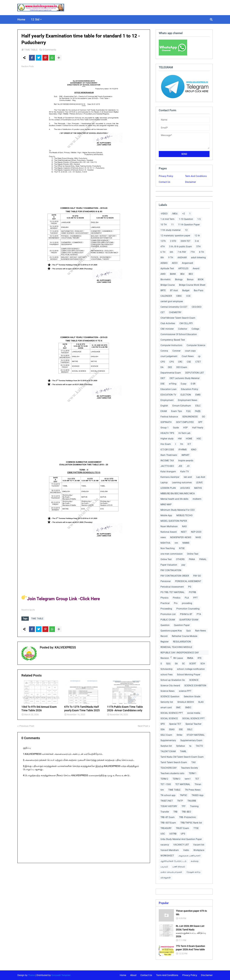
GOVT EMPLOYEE (185, 422)
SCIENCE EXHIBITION (195, 686)
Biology (179, 279)
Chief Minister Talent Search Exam (178, 318)
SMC (178, 708)
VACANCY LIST (181, 845)
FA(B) (198, 411)
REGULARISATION (182, 642)
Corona (164, 351)
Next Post (143, 725)
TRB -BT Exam (168, 817)
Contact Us (164, 182)
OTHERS (180, 559)
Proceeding (166, 609)
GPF (200, 422)
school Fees (167, 675)
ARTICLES (183, 269)
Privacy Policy (166, 176)
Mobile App (166, 515)
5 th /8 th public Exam (181, 247)
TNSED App (198, 795)
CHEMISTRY (175, 312)
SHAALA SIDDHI (186, 702)
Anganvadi (187, 263)
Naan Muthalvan (169, 526)
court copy (190, 351)
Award (196, 269)
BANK (173, 274)
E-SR (193, 384)
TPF (184, 806)
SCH (203, 664)
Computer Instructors (171, 345)
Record (164, 636)
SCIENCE (194, 680)
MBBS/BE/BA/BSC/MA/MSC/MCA (178, 494)
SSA (163, 729)
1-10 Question (186, 219)
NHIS (198, 537)
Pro (176, 603)
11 (172, 225)
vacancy (165, 845)
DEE (170, 367)
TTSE (196, 828)
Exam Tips (176, 411)
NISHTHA (165, 543)
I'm (182, 444)
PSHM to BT (186, 614)
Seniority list (167, 702)
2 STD (173, 241)
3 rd (197, 241)
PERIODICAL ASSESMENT (188, 581)
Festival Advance (169, 417)
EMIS (198, 395)
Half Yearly (198, 428)
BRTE (163, 290)
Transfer (165, 812)
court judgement (169, 356)
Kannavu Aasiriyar (170, 477)
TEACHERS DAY (169, 768)
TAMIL (183, 751)
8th (162, 258)
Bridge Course (168, 285)
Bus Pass (199, 290)
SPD (163, 724)
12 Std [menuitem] (35, 19)
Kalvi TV (185, 472)
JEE (180, 466)
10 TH (164, 225)
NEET (184, 532)
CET (163, 312)
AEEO (175, 263)
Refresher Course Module (185, 636)
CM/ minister (167, 329)
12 (186, 230)
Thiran (198, 784)
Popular (164, 903)
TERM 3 (176, 779)
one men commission (172, 554)
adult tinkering (198, 258)
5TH (198, 247)
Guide (176, 428)
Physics (164, 598)
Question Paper (182, 625)
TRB (175, 812)
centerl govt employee (172, 301)
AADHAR (182, 258)
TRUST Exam (182, 828)
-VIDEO (164, 214)
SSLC (190, 729)
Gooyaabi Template (61, 975)
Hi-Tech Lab (184, 433)
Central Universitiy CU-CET (174, 307)
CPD (163, 362)
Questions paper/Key (171, 631)
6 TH (163, 252)
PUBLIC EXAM (168, 620)
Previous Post (27, 725)
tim (162, 790)
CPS (172, 362)
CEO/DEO (197, 307)
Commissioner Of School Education (179, 334)
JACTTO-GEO (167, 466)
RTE (200, 658)
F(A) (188, 411)
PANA (192, 559)
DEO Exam (182, 367)
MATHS (198, 488)
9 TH (171, 258)
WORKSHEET (167, 856)
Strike (179, 735)
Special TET (175, 724)
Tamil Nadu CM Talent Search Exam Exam (182, 757)
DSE (163, 384)
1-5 (199, 219)
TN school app (168, 795)
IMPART (185, 455)
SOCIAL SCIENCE (169, 718)
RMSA (190, 658)
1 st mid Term (167, 219)
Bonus (190, 279)
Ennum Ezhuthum (182, 406)
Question (165, 625)
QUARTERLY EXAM (189, 620)
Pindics (177, 598)
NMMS (186, 543)
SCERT (193, 664)
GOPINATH (166, 422)
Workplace (199, 850)
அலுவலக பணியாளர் (189, 856)
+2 (184, 214)
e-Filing (173, 384)
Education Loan (169, 389)
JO (188, 466)
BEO (191, 274)
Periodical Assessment (172, 587)
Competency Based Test (173, 340)
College (195, 329)
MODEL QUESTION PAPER (174, 521)
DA (162, 367)
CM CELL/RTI (186, 323)
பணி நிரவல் (179, 867)
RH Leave (178, 658)
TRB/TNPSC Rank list (191, 823)
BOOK (201, 279)
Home (123, 975)
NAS (184, 526)
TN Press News (193, 790)
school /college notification (191, 669)
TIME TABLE (31, 50)
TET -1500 (166, 784)
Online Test (166, 559)
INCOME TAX (167, 461)
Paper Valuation (169, 565)
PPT (195, 598)
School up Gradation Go (173, 680)
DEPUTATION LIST (195, 373)
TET (197, 779)
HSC (199, 439)
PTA (199, 614)
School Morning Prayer (189, 675)
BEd (182, 274)
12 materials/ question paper (175, 236)
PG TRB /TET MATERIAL (172, 592)
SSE (181, 729)
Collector (183, 329)
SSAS (172, 729)
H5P (185, 428)
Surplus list (166, 746)
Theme (31, 975)
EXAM (164, 411)
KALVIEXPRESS (65, 646)
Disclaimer (190, 182)
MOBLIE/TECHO (184, 515)
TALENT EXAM (168, 751)
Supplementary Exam (191, 740)
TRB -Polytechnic (188, 817)
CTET (198, 362)
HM (180, 439)
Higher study (167, 439)
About (133, 975)
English (164, 406)
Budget (186, 290)
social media (194, 713)
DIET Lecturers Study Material (185, 378)
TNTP (180, 801)
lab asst (188, 477)
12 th (197, 236)
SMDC (188, 708)
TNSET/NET (167, 801)
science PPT (185, 691)
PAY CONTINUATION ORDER (175, 576)
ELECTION (186, 395)
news (163, 537)
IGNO (194, 450)
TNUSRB (192, 801)
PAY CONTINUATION (171, 570)
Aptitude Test (167, 269)
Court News (188, 356)
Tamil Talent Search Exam (174, 762)
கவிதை (195, 861)
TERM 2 (164, 779)
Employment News (188, 400)
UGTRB (173, 834)
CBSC (179, 296)
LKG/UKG (185, 488)
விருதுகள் (166, 878)
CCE (188, 296)
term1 (188, 779)
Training (194, 806)
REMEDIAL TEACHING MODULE (176, 647)
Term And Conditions (196, 176)
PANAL (203, 559)
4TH (163, 247)
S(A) (168, 664)
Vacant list (199, 845)
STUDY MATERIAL (196, 735)
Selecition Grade (192, 697)
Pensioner (166, 581)
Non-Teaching (168, 548)
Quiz (189, 631)
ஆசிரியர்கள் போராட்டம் (173, 861)
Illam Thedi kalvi (169, 455)
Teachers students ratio (172, 773)
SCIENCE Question (170, 697)
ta (190, 746)
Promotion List (168, 614)
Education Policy (190, 389)
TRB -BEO (186, 812)
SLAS (201, 702)
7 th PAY (182, 252)
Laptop (164, 483)
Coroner (176, 351)
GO (203, 417)
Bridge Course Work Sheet (192, 285)
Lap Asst (201, 477)
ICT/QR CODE (167, 450)
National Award (169, 532)
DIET (163, 378)
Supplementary (168, 740)
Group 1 (165, 428)
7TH (193, 252)
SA (176, 664)
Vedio (186, 850)
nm (176, 543)
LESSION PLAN (168, 488)
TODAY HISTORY (169, 806)
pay (183, 565)
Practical (165, 603)
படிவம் (164, 867)
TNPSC (183, 795)
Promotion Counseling (188, 609)
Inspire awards (186, 461)
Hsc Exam (166, 444)
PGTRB (192, 592)
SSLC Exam (166, 735)
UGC (163, 834)
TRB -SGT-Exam (168, 823)
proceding (187, 603)
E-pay (184, 384)
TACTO (199, 746)
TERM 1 (193, 773)
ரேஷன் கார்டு (193, 872)
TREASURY (166, 828)
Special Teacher (193, 724)
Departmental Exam (171, 373)
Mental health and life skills (174, 499)
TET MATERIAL (183, 784)
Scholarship (167, 669)
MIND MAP (166, 504)
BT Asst (174, 290)
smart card (166, 708)
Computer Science (196, 345)
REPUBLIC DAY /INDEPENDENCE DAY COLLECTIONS (180, 653)
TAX (194, 762)
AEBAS (164, 263)
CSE (189, 362)
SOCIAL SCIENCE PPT (172, 713)
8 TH (202, 252)
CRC (180, 362)
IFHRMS (183, 450)
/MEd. (175, 214)
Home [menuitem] (21, 19)
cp (199, 356)
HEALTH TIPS (167, 433)
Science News (167, 691)
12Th (163, 241)
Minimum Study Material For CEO (178, 510)
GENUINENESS (190, 417)
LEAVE (199, 483)
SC (183, 664)
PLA (187, 598)
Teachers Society (189, 768)
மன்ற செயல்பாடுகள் (171, 872)
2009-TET (185, 241)
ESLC (198, 406)
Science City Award (170, 686)
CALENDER (166, 296)
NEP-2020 (196, 532)
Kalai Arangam (168, 472)
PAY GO (197, 576)
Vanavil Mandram (170, 850)
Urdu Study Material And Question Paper (181, 839)
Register (165, 642)
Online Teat (193, 554)
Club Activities (168, 323)
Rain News (201, 631)
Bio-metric (166, 279)
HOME (189, 439)
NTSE (182, 548)
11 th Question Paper (189, 225)
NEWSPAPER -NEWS (181, 537)
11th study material (171, 230)
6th (171, 252)
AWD (163, 274)
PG (190, 587)
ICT (189, 444)
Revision (165, 658)
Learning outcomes (182, 483)
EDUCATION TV (168, 395)
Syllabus (181, 746)
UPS (183, 834)
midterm (197, 499)
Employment (167, 400)
